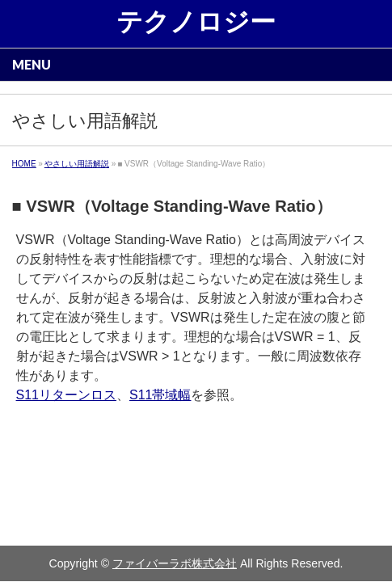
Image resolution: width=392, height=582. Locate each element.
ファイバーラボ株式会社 (175, 563)
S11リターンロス (66, 395)
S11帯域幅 (160, 395)
